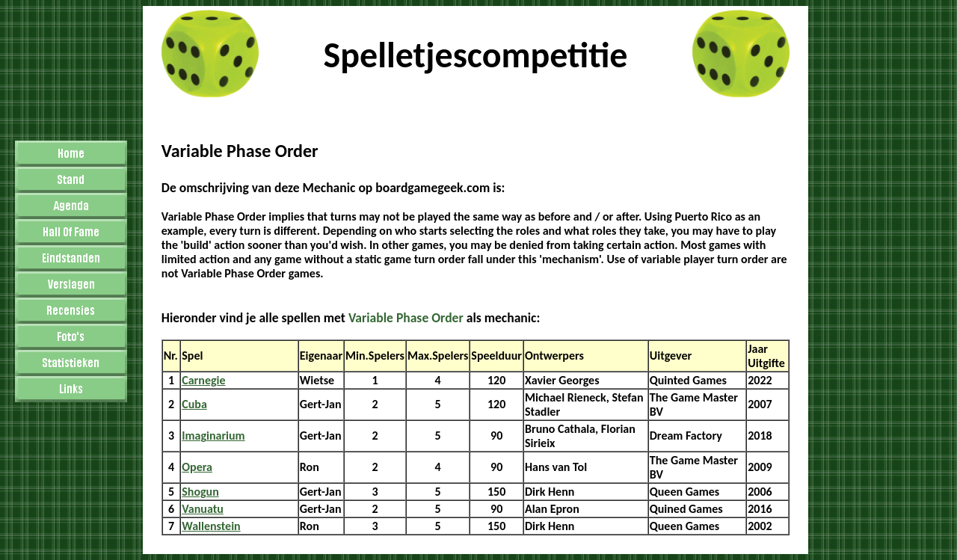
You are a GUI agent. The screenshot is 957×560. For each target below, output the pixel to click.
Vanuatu (203, 509)
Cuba (194, 404)
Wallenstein (211, 526)
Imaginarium (213, 436)
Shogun (200, 492)
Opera (197, 467)
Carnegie (203, 380)
